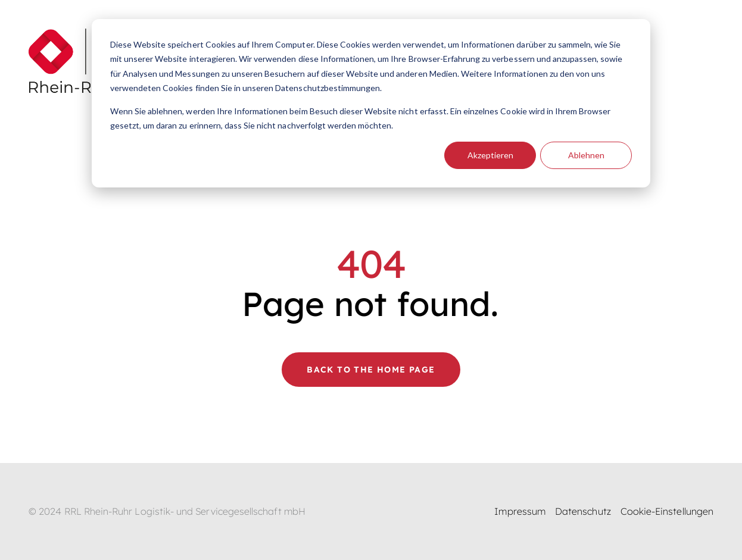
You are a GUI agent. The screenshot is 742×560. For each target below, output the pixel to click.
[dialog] (371, 103)
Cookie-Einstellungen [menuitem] (667, 511)
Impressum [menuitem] (520, 511)
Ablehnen (586, 155)
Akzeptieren (490, 155)
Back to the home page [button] (371, 370)
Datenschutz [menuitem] (583, 511)
